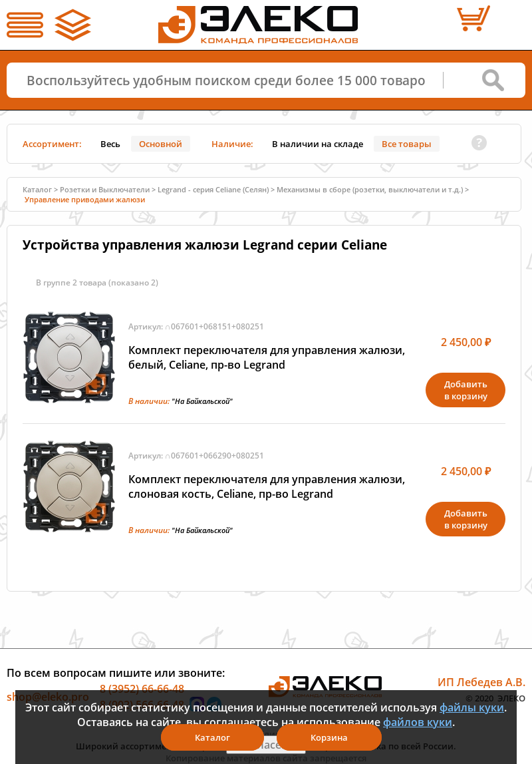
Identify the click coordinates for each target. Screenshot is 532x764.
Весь (110, 144)
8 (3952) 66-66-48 (142, 689)
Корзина (329, 737)
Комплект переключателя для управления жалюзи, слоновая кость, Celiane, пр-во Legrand (267, 486)
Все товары (407, 144)
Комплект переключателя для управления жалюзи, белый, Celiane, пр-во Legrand (267, 357)
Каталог (37, 189)
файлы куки (472, 707)
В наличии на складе (318, 144)
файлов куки (418, 722)
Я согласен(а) (266, 745)
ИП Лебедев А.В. (481, 682)
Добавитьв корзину (466, 390)
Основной (161, 144)
